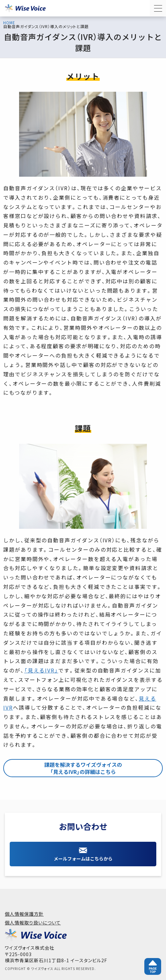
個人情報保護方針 (24, 914)
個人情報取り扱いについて (33, 923)
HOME (9, 23)
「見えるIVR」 (41, 670)
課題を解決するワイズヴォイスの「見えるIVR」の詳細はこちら (83, 768)
